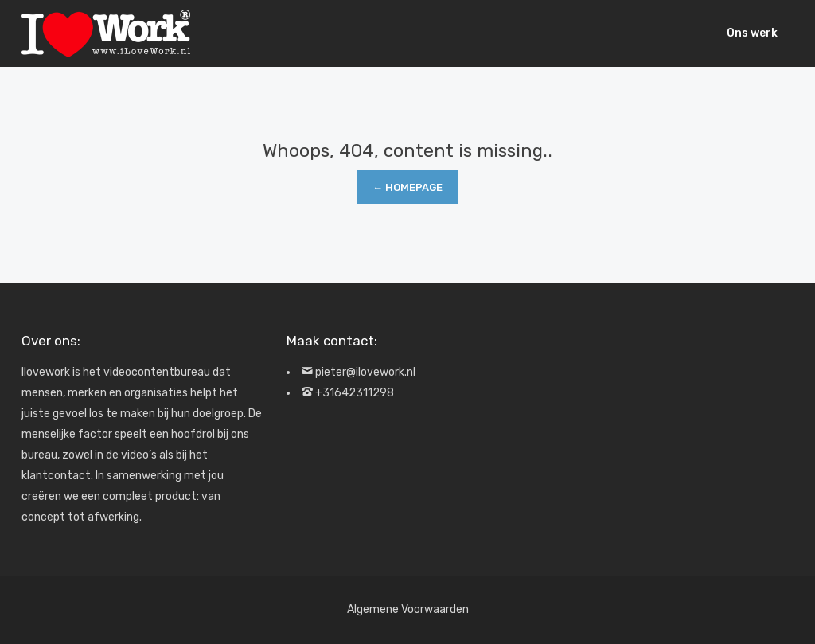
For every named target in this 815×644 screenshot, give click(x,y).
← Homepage (407, 187)
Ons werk (752, 33)
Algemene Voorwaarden (408, 609)
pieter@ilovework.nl (365, 372)
